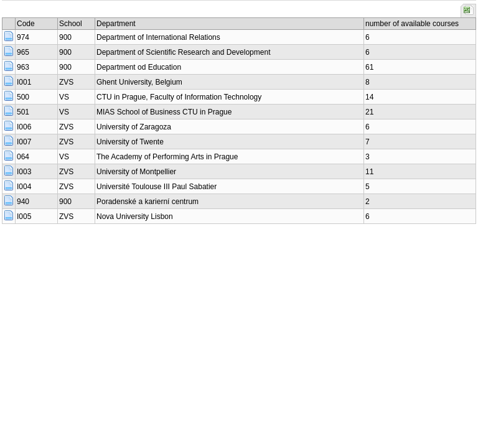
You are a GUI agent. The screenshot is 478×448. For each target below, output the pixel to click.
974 (23, 37)
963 (23, 67)
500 (23, 97)
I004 (24, 187)
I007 (24, 142)
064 (23, 157)
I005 (24, 217)
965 (23, 52)
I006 (24, 127)
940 (23, 202)
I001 (24, 82)
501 (23, 112)
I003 (24, 172)
